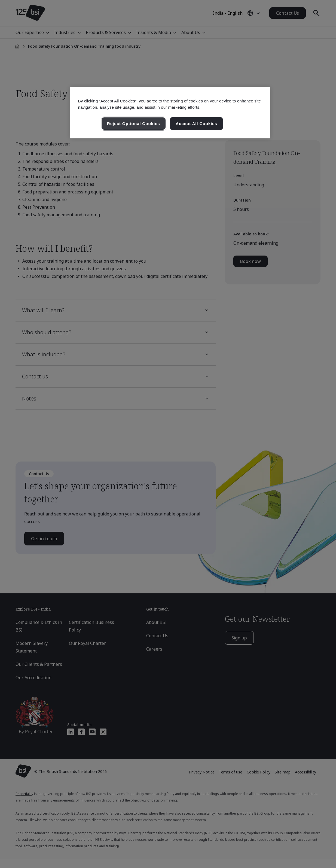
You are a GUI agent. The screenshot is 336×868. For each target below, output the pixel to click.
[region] (170, 113)
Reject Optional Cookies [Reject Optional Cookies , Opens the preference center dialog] (134, 124)
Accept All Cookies (196, 124)
